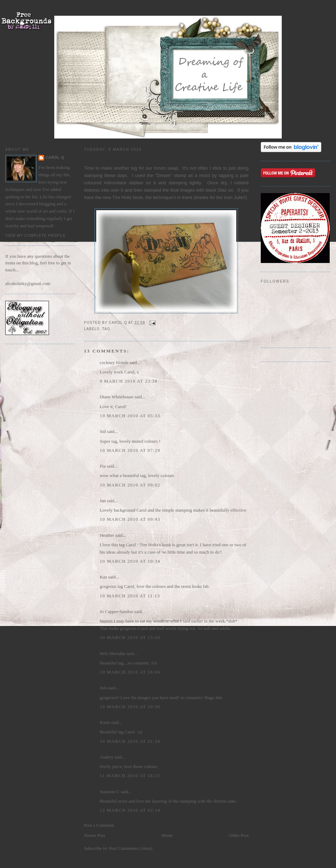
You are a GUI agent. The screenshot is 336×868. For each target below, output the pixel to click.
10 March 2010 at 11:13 (130, 596)
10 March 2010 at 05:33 (130, 416)
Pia (103, 466)
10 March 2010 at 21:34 (130, 741)
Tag (106, 329)
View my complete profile (36, 236)
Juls (103, 688)
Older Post (239, 835)
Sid (103, 431)
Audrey (107, 757)
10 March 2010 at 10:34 (130, 561)
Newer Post (94, 835)
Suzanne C (110, 792)
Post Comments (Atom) (131, 848)
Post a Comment (99, 825)
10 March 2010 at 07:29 (130, 450)
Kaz (103, 577)
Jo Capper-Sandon (116, 611)
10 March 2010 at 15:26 (130, 637)
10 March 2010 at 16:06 (130, 672)
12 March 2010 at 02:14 (130, 810)
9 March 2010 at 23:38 (129, 381)
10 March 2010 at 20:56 (130, 707)
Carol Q (55, 158)
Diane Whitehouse (117, 397)
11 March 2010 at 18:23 (130, 775)
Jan (103, 501)
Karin (105, 722)
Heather (107, 535)
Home (167, 835)
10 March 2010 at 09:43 (130, 519)
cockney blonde (114, 362)
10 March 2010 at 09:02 (130, 485)
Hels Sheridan (113, 653)
